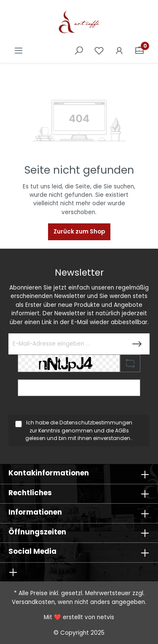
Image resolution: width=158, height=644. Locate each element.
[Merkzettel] (99, 51)
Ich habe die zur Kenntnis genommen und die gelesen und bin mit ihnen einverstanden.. (79, 430)
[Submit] (137, 344)
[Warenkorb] (139, 51)
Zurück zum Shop (79, 232)
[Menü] (19, 51)
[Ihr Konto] (119, 51)
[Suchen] (79, 51)
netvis (106, 617)
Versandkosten (33, 602)
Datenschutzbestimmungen (96, 423)
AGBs (122, 431)
